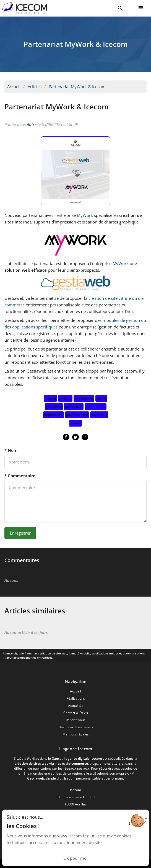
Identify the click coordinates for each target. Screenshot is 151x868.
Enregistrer (20, 533)
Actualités (76, 706)
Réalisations (76, 698)
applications (54, 415)
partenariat (74, 407)
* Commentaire (20, 476)
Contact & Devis (76, 713)
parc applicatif (77, 415)
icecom (50, 398)
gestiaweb (54, 407)
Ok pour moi (75, 858)
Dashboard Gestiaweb (75, 727)
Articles (35, 87)
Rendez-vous (76, 720)
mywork (65, 398)
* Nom (11, 450)
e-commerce (96, 407)
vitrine (101, 398)
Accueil (14, 87)
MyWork (85, 215)
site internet (84, 398)
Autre (32, 124)
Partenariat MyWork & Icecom (77, 87)
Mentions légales (76, 734)
